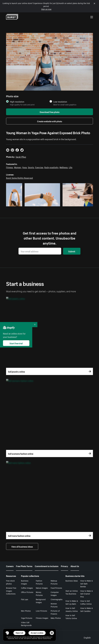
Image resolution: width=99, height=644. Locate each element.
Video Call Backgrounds (26, 624)
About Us (75, 566)
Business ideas (72, 581)
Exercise (39, 167)
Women (18, 167)
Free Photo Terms (24, 566)
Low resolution (60, 102)
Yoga (24, 167)
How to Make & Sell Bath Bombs (86, 584)
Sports (31, 167)
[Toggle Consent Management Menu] (7, 633)
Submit (72, 251)
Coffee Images (27, 588)
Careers (10, 566)
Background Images (41, 601)
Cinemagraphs (57, 599)
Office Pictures (27, 592)
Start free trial (16, 343)
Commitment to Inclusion (47, 566)
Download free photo (50, 112)
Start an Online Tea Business (72, 592)
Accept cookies (37, 633)
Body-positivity (51, 167)
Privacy (64, 566)
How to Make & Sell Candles (86, 609)
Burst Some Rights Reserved (19, 178)
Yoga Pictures (27, 618)
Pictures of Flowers (55, 612)
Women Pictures (54, 605)
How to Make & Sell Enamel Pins (86, 594)
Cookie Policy (47, 638)
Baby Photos (56, 618)
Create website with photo (50, 121)
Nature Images (42, 588)
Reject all (19, 633)
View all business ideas (22, 546)
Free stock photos (10, 582)
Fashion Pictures (39, 582)
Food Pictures (56, 588)
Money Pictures (39, 594)
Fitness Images (42, 618)
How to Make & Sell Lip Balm (72, 602)
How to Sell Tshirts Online (71, 617)
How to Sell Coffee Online (86, 602)
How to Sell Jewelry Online (72, 609)
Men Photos (26, 611)
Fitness (9, 167)
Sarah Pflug (21, 157)
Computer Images (55, 594)
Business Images (25, 582)
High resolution (17, 102)
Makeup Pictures (54, 582)
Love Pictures (41, 611)
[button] (7, 633)
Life (71, 167)
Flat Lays (25, 599)
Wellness (64, 167)
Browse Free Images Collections (11, 591)
